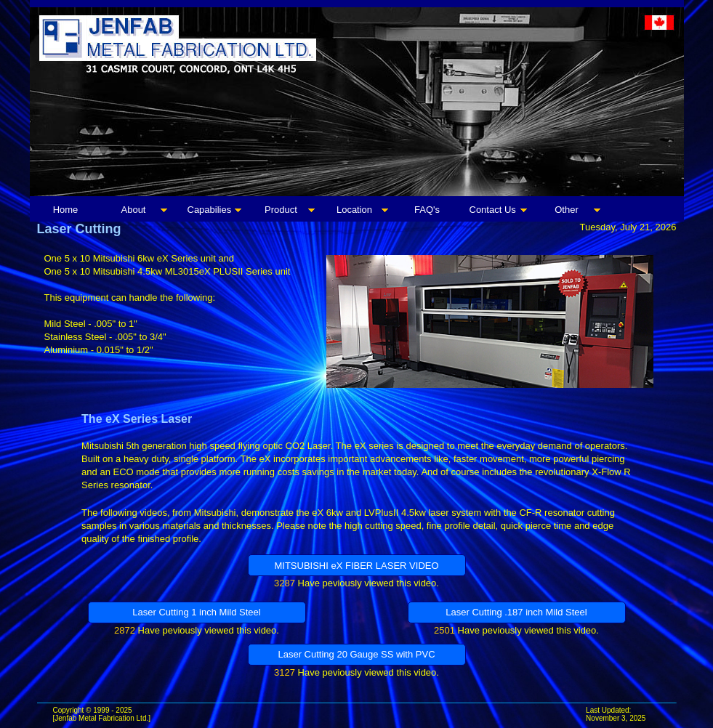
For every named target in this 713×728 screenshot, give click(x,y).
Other (567, 210)
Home (66, 210)
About (134, 210)
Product (281, 210)
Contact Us (493, 210)
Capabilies (210, 210)
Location (354, 210)
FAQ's (427, 210)
